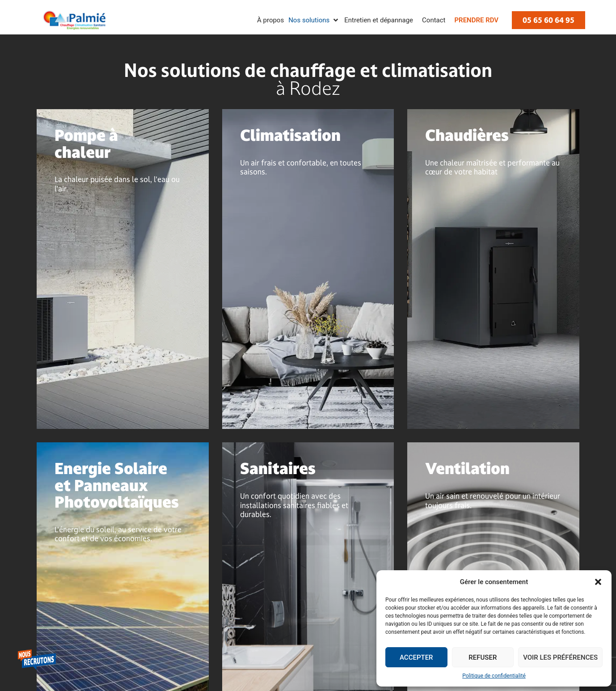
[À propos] (270, 20)
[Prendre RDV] (477, 20)
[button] (598, 582)
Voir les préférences (560, 657)
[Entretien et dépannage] (379, 20)
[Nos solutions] (314, 20)
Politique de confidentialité (494, 676)
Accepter (416, 657)
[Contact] (434, 20)
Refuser (483, 657)
